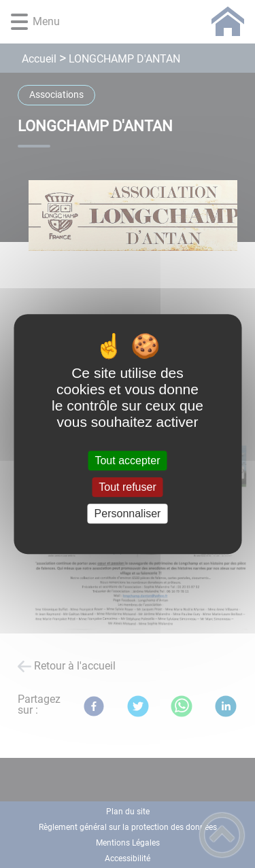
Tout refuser (127, 487)
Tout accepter (127, 461)
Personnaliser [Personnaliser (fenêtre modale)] (128, 514)
